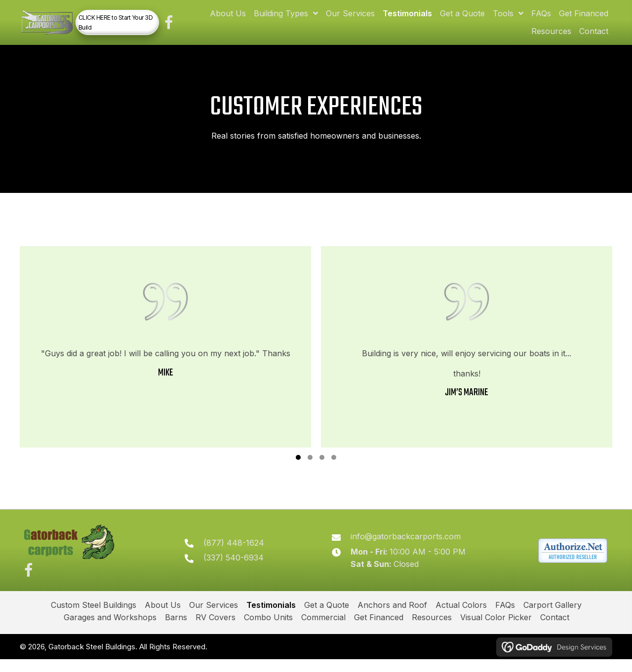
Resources (432, 630)
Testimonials (271, 617)
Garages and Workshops (110, 630)
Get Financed (379, 630)
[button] (188, 27)
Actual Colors (461, 617)
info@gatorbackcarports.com (410, 547)
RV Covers (216, 630)
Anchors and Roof (392, 617)
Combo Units (268, 630)
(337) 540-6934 (241, 568)
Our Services (214, 617)
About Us (163, 617)
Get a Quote (327, 617)
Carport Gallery (553, 617)
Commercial (323, 630)
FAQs (505, 617)
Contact (555, 630)
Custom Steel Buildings (94, 617)
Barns (176, 630)
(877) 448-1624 (241, 553)
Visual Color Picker (496, 630)
